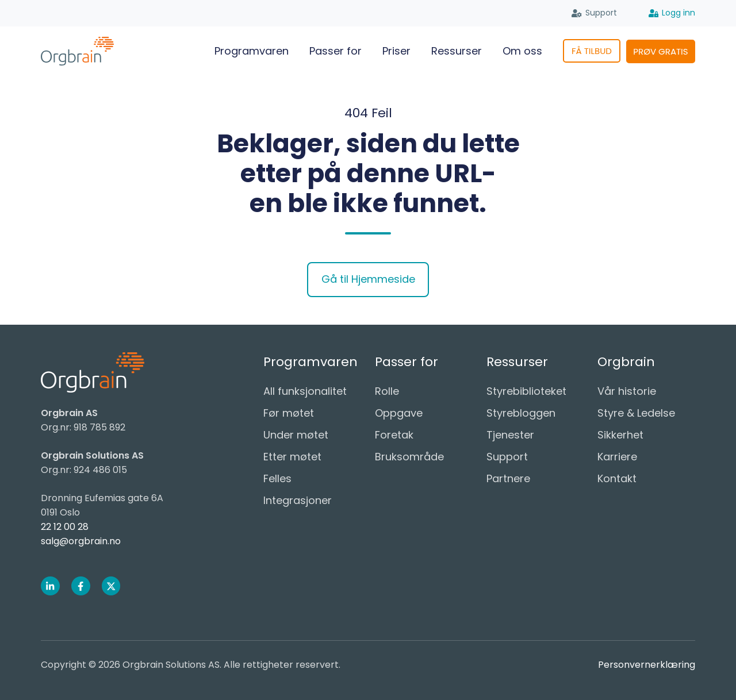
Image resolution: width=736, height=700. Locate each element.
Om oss (522, 51)
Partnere (508, 478)
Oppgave (399, 413)
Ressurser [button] (457, 51)
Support (594, 13)
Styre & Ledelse (636, 413)
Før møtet (289, 413)
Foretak (394, 435)
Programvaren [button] (252, 51)
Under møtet (296, 435)
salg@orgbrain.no (81, 541)
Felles (277, 478)
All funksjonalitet (305, 391)
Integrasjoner (298, 500)
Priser (396, 51)
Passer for (336, 51)
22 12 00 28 (65, 527)
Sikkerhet (620, 435)
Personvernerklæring (647, 665)
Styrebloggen (521, 413)
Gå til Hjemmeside (368, 279)
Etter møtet (292, 457)
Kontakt (617, 478)
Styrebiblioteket (526, 391)
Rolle (387, 391)
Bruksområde (409, 457)
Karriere (617, 457)
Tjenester (510, 435)
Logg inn (672, 13)
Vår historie (627, 391)
